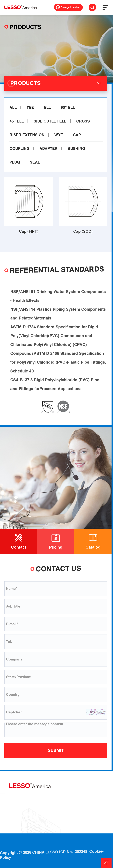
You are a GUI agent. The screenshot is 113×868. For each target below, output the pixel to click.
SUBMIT (56, 750)
